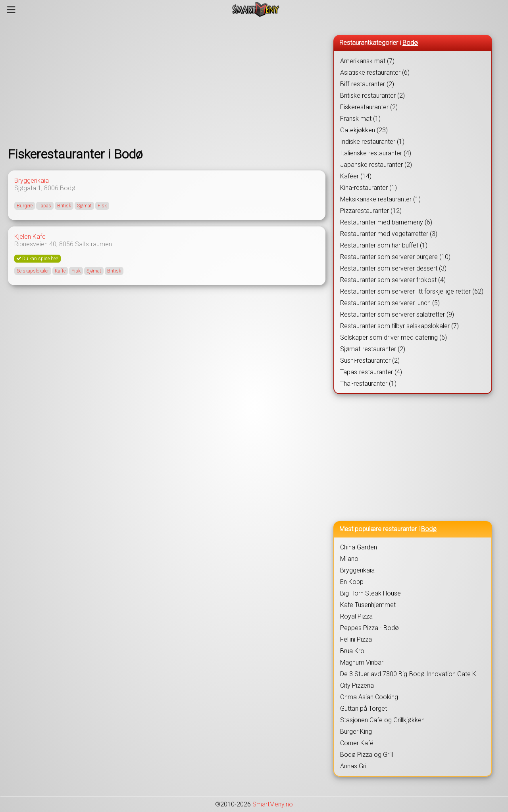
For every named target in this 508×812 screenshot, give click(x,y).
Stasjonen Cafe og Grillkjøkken (382, 720)
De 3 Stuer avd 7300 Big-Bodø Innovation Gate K (408, 674)
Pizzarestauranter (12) (371, 211)
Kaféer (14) (356, 176)
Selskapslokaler (33, 271)
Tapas (45, 206)
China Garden (359, 547)
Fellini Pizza (356, 639)
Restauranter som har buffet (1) (384, 245)
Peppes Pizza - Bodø (369, 628)
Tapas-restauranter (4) (371, 372)
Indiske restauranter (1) (372, 142)
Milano (349, 559)
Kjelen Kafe (30, 237)
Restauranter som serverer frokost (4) (393, 280)
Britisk (64, 206)
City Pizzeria (357, 685)
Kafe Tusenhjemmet (368, 605)
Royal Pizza (356, 616)
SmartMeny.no (273, 804)
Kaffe (60, 271)
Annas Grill (354, 766)
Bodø (68, 188)
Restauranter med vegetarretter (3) (389, 234)
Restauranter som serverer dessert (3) (393, 268)
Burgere (25, 206)
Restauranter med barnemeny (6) (386, 222)
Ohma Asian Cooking (369, 697)
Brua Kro (352, 651)
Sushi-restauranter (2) (370, 361)
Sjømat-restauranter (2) (373, 349)
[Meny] (11, 10)
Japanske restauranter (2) (376, 165)
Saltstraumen (93, 244)
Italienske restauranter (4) (376, 153)
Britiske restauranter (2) (372, 96)
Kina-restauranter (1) (368, 188)
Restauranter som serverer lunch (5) (390, 303)
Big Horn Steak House (370, 593)
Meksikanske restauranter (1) (380, 199)
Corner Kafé (357, 743)
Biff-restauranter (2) (367, 84)
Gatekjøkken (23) (364, 130)
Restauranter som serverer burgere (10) (395, 257)
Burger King (356, 732)
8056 (66, 244)
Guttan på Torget (364, 709)
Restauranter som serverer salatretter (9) (397, 314)
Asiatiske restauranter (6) (375, 72)
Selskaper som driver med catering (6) (394, 337)
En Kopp (352, 582)
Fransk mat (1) (360, 119)
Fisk (102, 206)
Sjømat (84, 206)
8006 (51, 188)
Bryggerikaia (32, 181)
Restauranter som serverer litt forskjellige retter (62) (412, 291)
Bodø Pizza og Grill (367, 755)
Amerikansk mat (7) (367, 61)
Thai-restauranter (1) (368, 384)
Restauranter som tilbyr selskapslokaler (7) (399, 326)
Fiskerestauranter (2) (369, 107)
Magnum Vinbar (362, 662)
